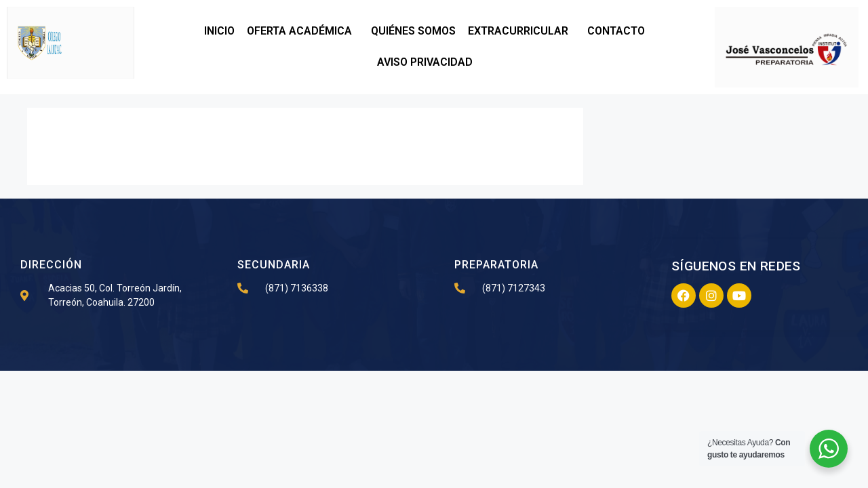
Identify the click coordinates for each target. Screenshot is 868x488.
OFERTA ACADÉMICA (303, 31)
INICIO (219, 31)
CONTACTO (616, 31)
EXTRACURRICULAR (521, 31)
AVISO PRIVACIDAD (425, 62)
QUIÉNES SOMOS (413, 31)
